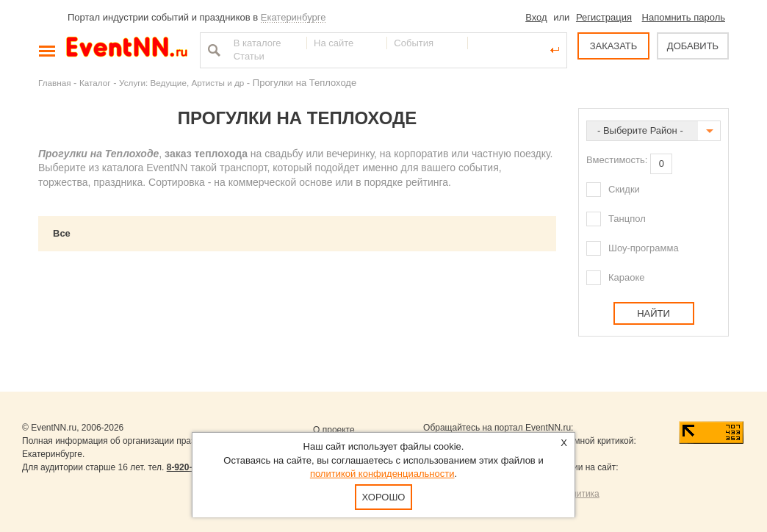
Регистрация (604, 17)
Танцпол (627, 219)
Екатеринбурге (294, 17)
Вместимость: (617, 160)
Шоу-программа (644, 248)
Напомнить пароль (684, 17)
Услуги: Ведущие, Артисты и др (181, 83)
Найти (212, 50)
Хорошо (384, 497)
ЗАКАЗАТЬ (614, 46)
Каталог (95, 83)
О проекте (334, 430)
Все (62, 233)
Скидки (624, 189)
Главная (54, 83)
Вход (536, 17)
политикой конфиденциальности (382, 474)
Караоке (627, 277)
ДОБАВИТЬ (693, 46)
